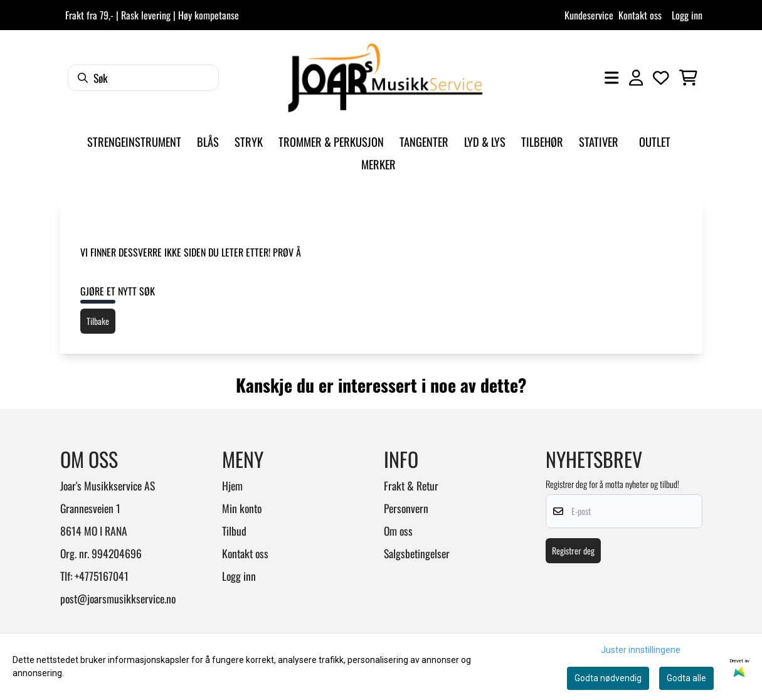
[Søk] (143, 78)
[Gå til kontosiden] (636, 78)
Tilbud (234, 531)
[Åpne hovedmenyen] (611, 78)
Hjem (232, 485)
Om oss (398, 531)
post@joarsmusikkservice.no (118, 598)
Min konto (242, 508)
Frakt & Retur (411, 485)
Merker (378, 164)
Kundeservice (589, 15)
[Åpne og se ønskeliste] (661, 78)
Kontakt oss (640, 15)
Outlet (655, 141)
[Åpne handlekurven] (688, 78)
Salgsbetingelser (417, 553)
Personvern (406, 508)
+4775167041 (102, 576)
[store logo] (385, 78)
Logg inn (687, 15)
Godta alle (686, 678)
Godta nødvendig (608, 678)
